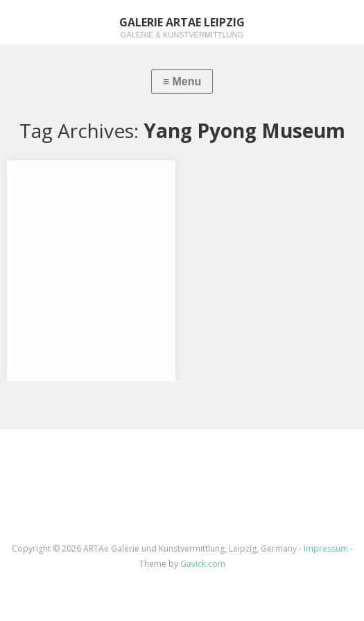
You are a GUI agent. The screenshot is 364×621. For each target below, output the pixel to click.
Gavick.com (203, 564)
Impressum (326, 548)
